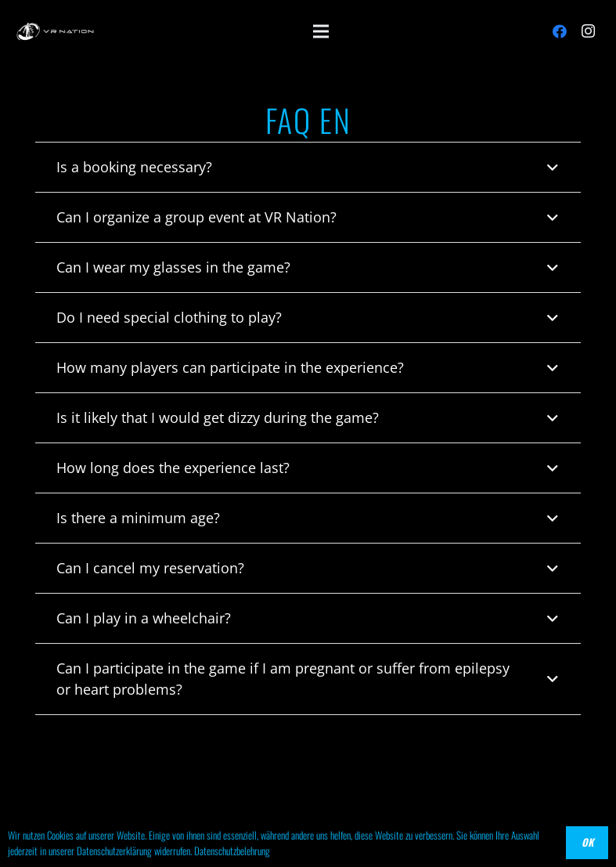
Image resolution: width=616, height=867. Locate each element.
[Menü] (321, 31)
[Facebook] (560, 31)
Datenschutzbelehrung (232, 851)
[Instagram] (588, 31)
